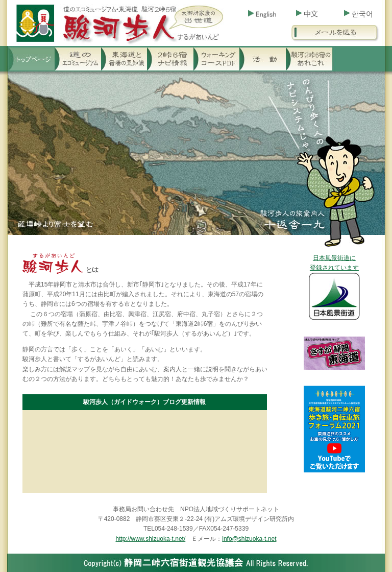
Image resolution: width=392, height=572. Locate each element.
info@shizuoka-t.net (249, 539)
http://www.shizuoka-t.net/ (151, 539)
